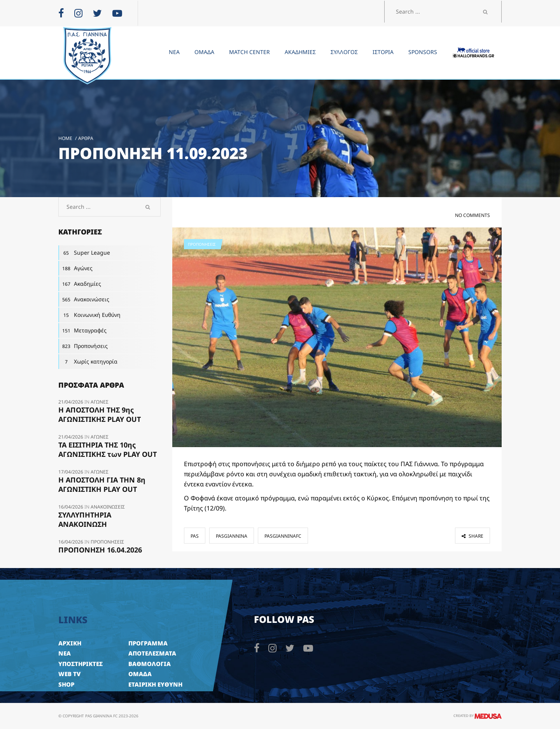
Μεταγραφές (82, 330)
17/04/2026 (71, 472)
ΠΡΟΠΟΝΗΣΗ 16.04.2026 (100, 550)
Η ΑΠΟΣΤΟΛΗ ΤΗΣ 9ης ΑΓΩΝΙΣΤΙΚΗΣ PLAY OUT (100, 414)
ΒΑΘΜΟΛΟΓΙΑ (150, 664)
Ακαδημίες (80, 284)
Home (65, 138)
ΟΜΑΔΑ (140, 674)
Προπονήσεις (202, 244)
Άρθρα (86, 138)
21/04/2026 (71, 402)
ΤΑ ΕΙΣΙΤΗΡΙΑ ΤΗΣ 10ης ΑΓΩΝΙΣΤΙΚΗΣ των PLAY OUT (108, 449)
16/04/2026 (71, 507)
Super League (84, 253)
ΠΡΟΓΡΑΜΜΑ (148, 643)
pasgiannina (232, 536)
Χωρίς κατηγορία (88, 362)
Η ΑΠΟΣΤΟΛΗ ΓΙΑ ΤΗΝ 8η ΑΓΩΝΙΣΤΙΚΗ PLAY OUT (102, 484)
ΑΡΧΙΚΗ (70, 643)
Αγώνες (75, 268)
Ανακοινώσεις (84, 299)
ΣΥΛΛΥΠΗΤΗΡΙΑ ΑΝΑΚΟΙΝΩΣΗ (85, 519)
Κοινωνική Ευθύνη (89, 315)
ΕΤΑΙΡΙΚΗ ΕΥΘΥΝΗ (155, 684)
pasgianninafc (283, 536)
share (472, 536)
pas (195, 536)
